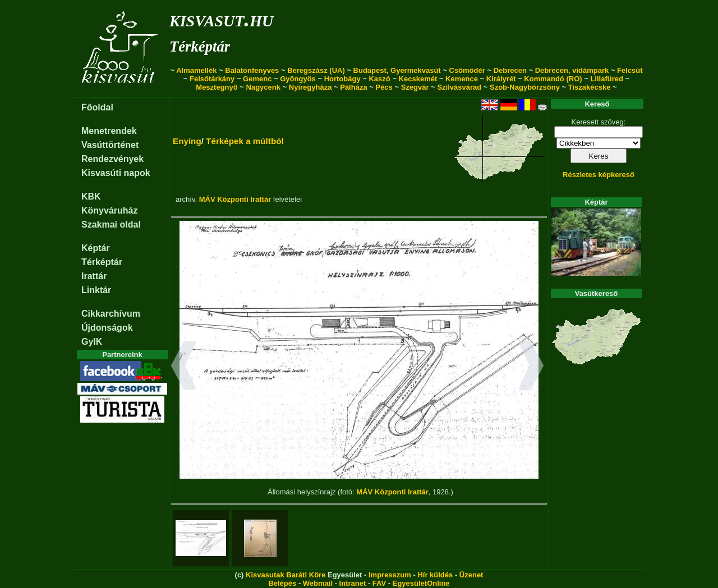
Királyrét (501, 79)
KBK (91, 196)
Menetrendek (109, 131)
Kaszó (379, 79)
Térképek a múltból (245, 141)
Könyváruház (109, 210)
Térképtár (200, 47)
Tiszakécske (590, 87)
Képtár (96, 248)
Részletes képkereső (599, 175)
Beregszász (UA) (316, 70)
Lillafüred (607, 79)
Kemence (462, 79)
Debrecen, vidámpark (572, 70)
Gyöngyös (298, 79)
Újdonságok (107, 328)
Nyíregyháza (310, 87)
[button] (184, 367)
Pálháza (353, 87)
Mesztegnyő (217, 87)
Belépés (282, 583)
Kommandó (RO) (553, 79)
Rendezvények (112, 159)
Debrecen (510, 70)
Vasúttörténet (110, 145)
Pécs (384, 87)
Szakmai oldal (111, 224)
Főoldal (97, 107)
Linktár (96, 290)
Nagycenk (263, 87)
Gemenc (257, 79)
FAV (379, 583)
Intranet (353, 583)
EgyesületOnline (421, 583)
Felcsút (630, 70)
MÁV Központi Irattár (235, 199)
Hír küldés (435, 575)
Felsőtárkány (212, 79)
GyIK (92, 342)
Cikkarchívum (111, 314)
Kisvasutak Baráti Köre (286, 575)
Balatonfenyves (252, 70)
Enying (187, 141)
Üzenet (471, 575)
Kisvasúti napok (116, 173)
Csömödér (467, 70)
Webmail (318, 583)
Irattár (94, 276)
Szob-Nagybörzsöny (525, 87)
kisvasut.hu (221, 19)
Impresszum (390, 575)
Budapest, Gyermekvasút (397, 70)
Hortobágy (342, 79)
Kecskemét (418, 79)
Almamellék (196, 70)
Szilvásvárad (459, 87)
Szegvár (415, 87)
